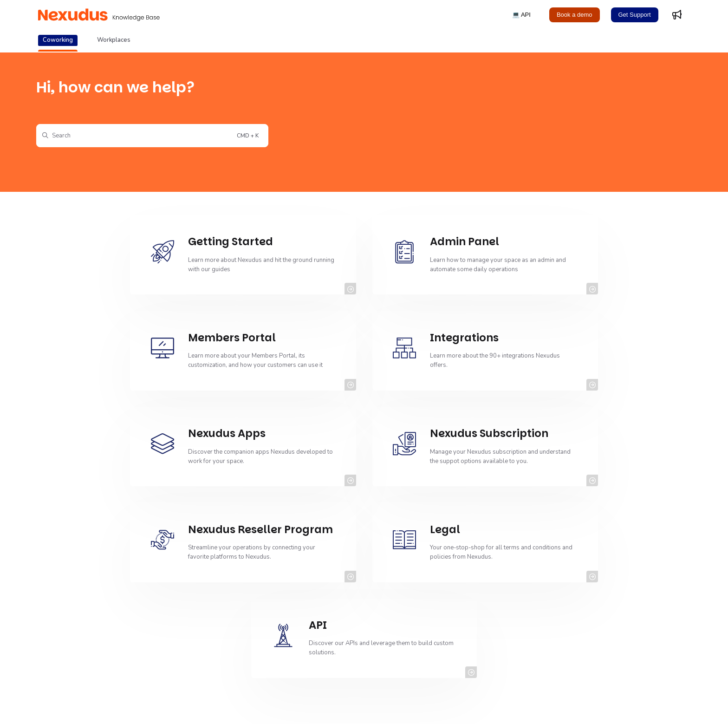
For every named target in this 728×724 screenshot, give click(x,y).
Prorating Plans (515, 622)
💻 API (521, 15)
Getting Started (295, 589)
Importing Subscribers (85, 654)
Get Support (635, 15)
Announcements (77, 638)
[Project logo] (99, 15)
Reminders (289, 606)
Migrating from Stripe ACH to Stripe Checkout (555, 606)
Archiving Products (81, 622)
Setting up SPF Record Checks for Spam (328, 638)
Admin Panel (291, 654)
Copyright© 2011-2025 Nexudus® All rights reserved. (112, 705)
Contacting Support (300, 622)
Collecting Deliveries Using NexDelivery (548, 654)
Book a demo (575, 15)
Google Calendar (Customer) (533, 638)
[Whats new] (677, 15)
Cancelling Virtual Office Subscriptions (107, 606)
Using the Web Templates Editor (98, 589)
